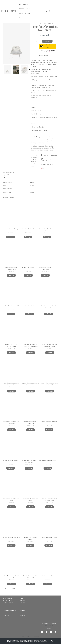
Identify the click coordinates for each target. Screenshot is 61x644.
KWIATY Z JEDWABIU (7, 599)
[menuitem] (20, 4)
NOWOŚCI (22, 601)
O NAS (22, 607)
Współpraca (6, 615)
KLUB (21, 599)
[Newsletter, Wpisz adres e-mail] (49, 625)
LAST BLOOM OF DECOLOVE (9, 607)
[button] (30, 70)
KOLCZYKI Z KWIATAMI (8, 602)
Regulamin (23, 615)
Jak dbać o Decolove (8, 609)
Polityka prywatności (8, 619)
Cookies (22, 619)
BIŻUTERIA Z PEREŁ (7, 601)
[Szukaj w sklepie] (40, 11)
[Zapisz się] (49, 628)
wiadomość (42, 139)
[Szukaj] (46, 11)
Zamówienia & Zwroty (46, 150)
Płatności (23, 617)
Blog (21, 609)
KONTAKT (22, 611)
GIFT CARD (23, 602)
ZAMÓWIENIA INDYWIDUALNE (10, 611)
